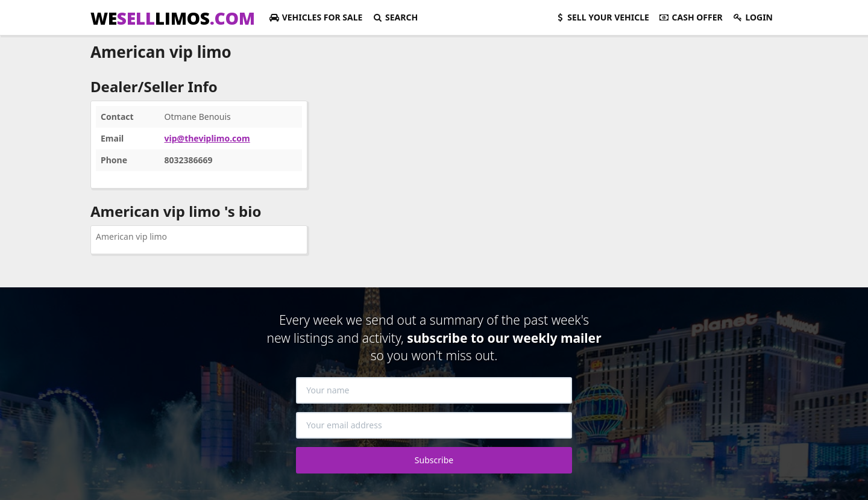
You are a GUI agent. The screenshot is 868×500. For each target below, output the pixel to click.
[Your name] (434, 390)
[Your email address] (434, 425)
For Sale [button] (316, 17)
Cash (691, 17)
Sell (602, 17)
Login (753, 17)
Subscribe (434, 460)
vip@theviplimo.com (207, 138)
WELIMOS (173, 18)
